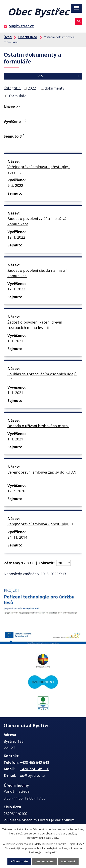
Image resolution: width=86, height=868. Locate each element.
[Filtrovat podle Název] (43, 114)
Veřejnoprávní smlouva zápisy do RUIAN (42, 475)
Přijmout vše (19, 861)
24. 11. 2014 (17, 537)
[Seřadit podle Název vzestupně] (20, 105)
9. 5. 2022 (15, 185)
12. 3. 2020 (16, 491)
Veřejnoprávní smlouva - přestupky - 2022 (39, 169)
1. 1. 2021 (15, 341)
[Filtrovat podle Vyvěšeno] (43, 130)
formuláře (18, 96)
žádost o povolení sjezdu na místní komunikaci (37, 273)
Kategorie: (12, 88)
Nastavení (68, 861)
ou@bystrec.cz (21, 26)
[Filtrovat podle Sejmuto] (43, 145)
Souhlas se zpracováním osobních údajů (42, 376)
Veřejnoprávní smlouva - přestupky (41, 524)
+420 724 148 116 (34, 769)
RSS (59, 76)
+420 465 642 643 (34, 762)
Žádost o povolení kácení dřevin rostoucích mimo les (35, 325)
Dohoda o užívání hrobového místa (41, 426)
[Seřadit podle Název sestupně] (20, 106)
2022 (32, 88)
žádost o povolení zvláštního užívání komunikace (38, 221)
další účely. (52, 838)
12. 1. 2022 (16, 237)
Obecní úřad (28, 37)
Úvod (8, 37)
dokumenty (54, 88)
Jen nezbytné (45, 861)
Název (11, 107)
